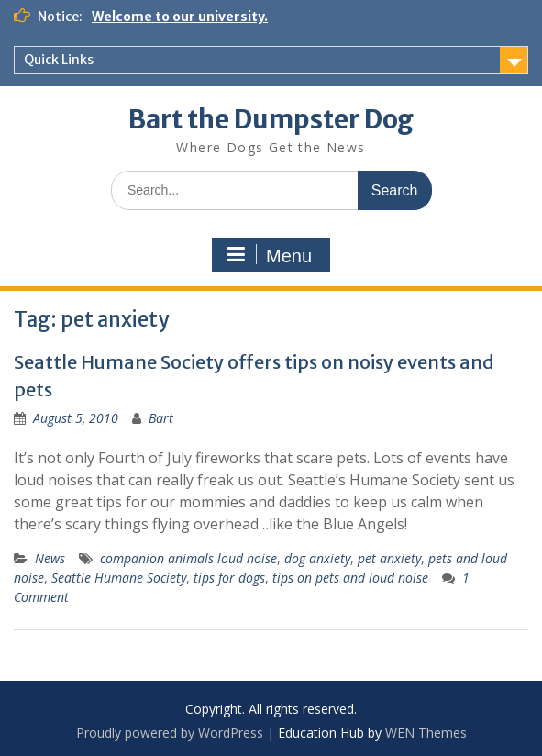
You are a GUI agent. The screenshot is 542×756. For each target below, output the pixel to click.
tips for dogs (229, 578)
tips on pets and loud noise (350, 578)
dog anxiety (317, 558)
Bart (161, 418)
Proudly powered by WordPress (170, 733)
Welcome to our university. (180, 17)
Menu (269, 255)
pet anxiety (389, 558)
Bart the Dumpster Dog (271, 119)
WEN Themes (426, 733)
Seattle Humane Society (119, 578)
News (50, 558)
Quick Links (59, 60)
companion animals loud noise (188, 558)
